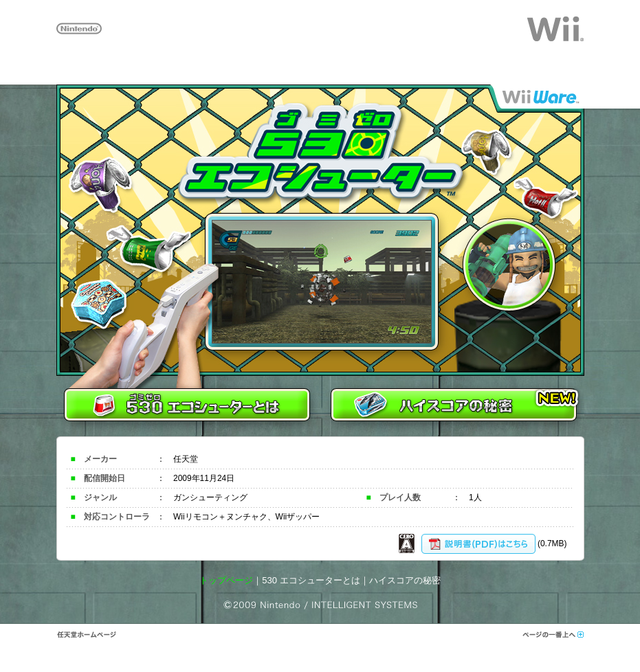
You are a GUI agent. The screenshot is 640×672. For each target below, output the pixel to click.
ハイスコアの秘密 (405, 580)
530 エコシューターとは (311, 580)
